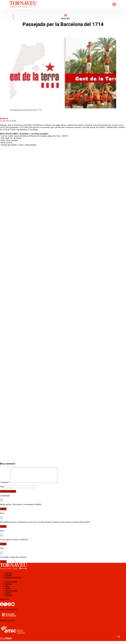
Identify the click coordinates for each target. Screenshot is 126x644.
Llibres (8, 591)
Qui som (8, 576)
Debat (7, 589)
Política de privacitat (13, 580)
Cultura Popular (11, 585)
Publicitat (9, 598)
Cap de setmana (11, 594)
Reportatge (65, 18)
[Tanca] (1, 503)
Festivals (8, 587)
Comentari (5, 485)
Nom (2, 490)
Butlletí (8, 596)
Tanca (3, 512)
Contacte (8, 578)
